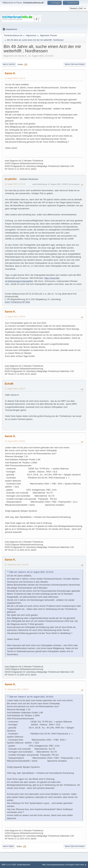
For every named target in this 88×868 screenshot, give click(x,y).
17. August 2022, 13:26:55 (15, 317)
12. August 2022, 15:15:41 (15, 78)
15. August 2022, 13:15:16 (15, 184)
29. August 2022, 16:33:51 (15, 441)
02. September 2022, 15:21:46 (17, 565)
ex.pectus (11, 179)
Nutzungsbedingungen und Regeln (61, 865)
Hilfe (44, 865)
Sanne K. (10, 73)
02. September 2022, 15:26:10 (17, 689)
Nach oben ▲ (81, 865)
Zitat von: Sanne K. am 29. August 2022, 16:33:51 (31, 697)
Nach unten (9, 64)
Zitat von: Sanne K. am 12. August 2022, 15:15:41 (31, 572)
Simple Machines (24, 865)
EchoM (9, 384)
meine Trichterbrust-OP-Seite (17, 302)
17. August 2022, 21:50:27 (15, 389)
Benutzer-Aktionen (75, 64)
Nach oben (8, 846)
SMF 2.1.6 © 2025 (9, 865)
